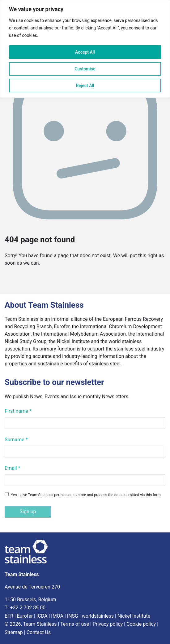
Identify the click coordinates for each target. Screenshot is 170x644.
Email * (12, 468)
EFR (9, 616)
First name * (18, 411)
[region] (85, 49)
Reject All (85, 86)
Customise (85, 69)
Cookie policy (141, 624)
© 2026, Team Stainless (31, 624)
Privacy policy (108, 624)
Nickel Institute (134, 616)
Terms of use (75, 624)
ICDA (42, 616)
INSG (73, 616)
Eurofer (25, 616)
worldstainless (98, 616)
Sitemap (14, 632)
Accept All (85, 52)
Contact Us (39, 632)
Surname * (16, 440)
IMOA (57, 616)
